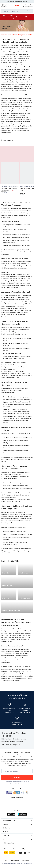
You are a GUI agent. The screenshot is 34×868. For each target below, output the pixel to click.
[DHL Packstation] (12, 853)
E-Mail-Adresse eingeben (10, 771)
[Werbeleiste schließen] (32, 17)
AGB (7, 860)
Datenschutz (15, 860)
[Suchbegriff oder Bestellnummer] (12, 11)
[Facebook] (25, 853)
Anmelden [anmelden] (17, 777)
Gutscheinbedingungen (17, 784)
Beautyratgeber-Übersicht (23, 35)
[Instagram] (29, 853)
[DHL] (6, 853)
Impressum (25, 860)
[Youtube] (21, 853)
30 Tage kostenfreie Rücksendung (17, 1)
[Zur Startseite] (17, 6)
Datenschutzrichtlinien (19, 782)
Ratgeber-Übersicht (8, 35)
